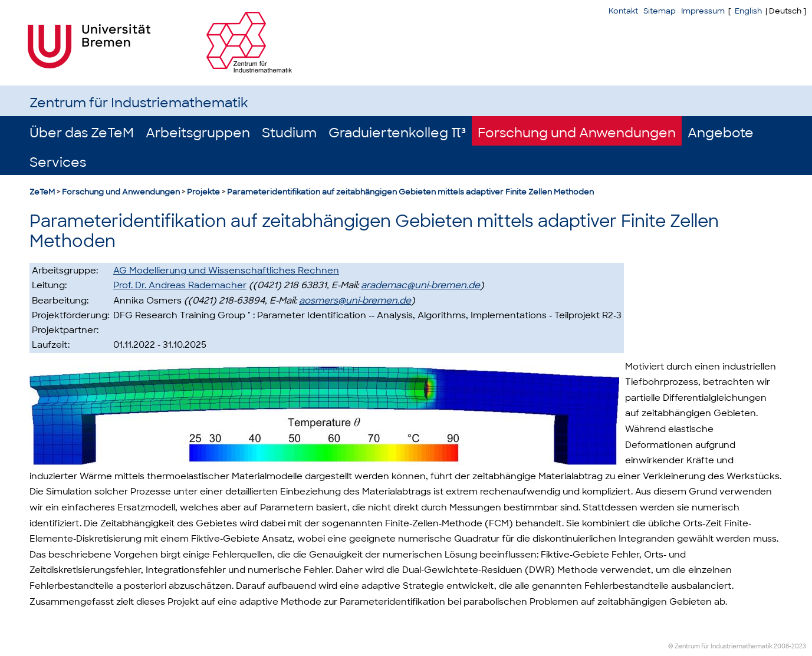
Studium (289, 133)
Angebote (721, 133)
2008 (781, 646)
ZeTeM (42, 192)
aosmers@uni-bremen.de (355, 301)
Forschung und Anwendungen (577, 133)
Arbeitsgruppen (198, 133)
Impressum (703, 11)
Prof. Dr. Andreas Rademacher (180, 285)
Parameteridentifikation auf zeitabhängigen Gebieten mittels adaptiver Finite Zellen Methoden (410, 192)
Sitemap (660, 11)
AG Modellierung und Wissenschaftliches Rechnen (226, 271)
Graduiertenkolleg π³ (397, 133)
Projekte (203, 192)
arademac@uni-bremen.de (420, 285)
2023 (799, 646)
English (748, 11)
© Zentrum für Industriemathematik (720, 646)
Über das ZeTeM (82, 133)
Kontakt (623, 11)
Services (58, 162)
